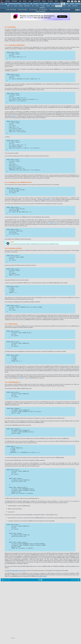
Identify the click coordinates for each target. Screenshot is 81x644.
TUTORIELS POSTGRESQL (55, 10)
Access (16, 6)
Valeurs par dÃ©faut (6, 581)
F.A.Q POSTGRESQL (33, 10)
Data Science (27, 6)
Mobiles (72, 4)
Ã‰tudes (50, 1)
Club (61, 1)
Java (40, 4)
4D (12, 6)
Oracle (64, 6)
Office (67, 4)
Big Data (21, 6)
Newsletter (37, 1)
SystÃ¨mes (78, 4)
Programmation (56, 4)
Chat (30, 1)
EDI (51, 4)
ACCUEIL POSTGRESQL (11, 10)
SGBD (63, 4)
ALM (31, 4)
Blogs (25, 1)
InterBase (43, 6)
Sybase (69, 6)
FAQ (20, 1)
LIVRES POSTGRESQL (41, 11)
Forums (7, 1)
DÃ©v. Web (46, 4)
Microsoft (36, 4)
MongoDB (42, 8)
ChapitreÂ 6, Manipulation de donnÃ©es (16, 572)
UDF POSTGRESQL (66, 10)
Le (5, 572)
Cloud (24, 4)
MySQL (48, 6)
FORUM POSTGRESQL (23, 10)
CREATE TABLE (43, 577)
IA (28, 4)
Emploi (44, 1)
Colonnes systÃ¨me (75, 581)
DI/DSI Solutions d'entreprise (15, 4)
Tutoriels (14, 1)
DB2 (33, 6)
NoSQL (53, 6)
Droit (56, 1)
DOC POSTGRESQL (43, 10)
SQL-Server (75, 6)
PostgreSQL (59, 6)
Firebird (37, 6)
